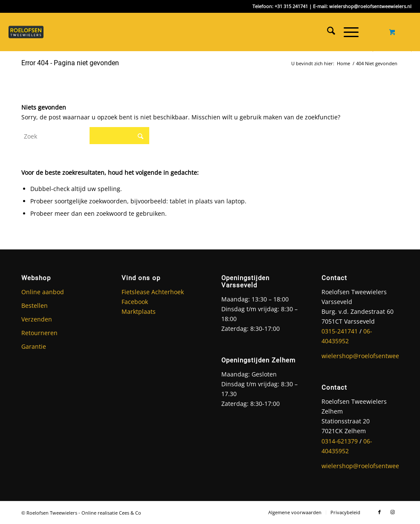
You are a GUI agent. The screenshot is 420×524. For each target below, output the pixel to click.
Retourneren (39, 333)
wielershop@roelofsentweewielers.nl (370, 6)
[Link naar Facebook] (379, 512)
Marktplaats (139, 311)
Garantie (34, 346)
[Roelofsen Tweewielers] (30, 32)
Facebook (135, 302)
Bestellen (35, 305)
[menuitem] (327, 32)
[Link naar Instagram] (392, 512)
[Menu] (347, 32)
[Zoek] (327, 32)
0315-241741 (340, 331)
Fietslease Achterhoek (153, 292)
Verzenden (37, 319)
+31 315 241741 (291, 6)
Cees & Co (130, 513)
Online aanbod (43, 292)
